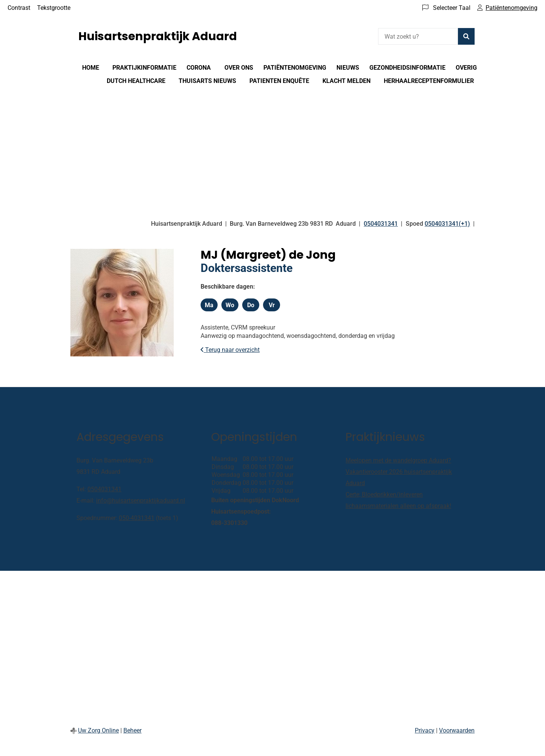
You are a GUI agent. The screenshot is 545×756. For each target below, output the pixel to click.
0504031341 (104, 489)
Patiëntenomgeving (295, 68)
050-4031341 (137, 518)
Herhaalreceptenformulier (429, 81)
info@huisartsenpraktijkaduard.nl (141, 501)
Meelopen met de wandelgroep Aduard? (398, 460)
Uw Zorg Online (98, 730)
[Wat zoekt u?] (418, 36)
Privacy (425, 730)
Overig (466, 68)
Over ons (239, 68)
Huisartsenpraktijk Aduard (158, 36)
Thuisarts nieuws (207, 81)
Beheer (132, 730)
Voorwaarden (457, 730)
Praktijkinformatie (144, 68)
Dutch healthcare (136, 81)
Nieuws (348, 68)
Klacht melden (346, 81)
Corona (199, 68)
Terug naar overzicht (230, 350)
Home (91, 68)
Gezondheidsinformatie (407, 68)
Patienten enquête (279, 81)
